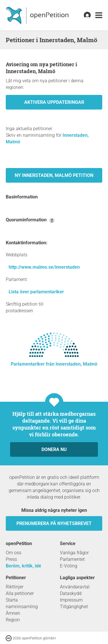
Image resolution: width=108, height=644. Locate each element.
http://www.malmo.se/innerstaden (44, 267)
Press (11, 559)
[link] (99, 15)
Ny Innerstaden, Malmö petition (54, 175)
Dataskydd (71, 593)
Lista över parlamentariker (36, 292)
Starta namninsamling (22, 603)
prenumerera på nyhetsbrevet (54, 523)
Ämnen (13, 613)
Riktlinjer (15, 587)
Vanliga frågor (74, 553)
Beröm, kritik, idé (23, 566)
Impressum (71, 600)
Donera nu (54, 449)
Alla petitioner (20, 593)
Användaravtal (75, 587)
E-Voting (69, 566)
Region (13, 620)
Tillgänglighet (74, 607)
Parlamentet (72, 559)
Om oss (14, 553)
